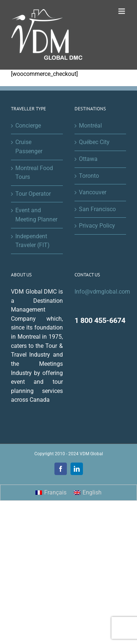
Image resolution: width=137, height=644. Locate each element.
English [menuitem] (92, 492)
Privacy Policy (97, 226)
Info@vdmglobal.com (102, 292)
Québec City (94, 142)
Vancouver (93, 192)
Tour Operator (33, 194)
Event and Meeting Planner (36, 215)
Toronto (89, 176)
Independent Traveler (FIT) (33, 241)
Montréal (90, 126)
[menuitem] (51, 493)
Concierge (28, 126)
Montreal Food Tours (34, 173)
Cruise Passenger (29, 147)
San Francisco (97, 209)
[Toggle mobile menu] (122, 11)
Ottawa (88, 159)
